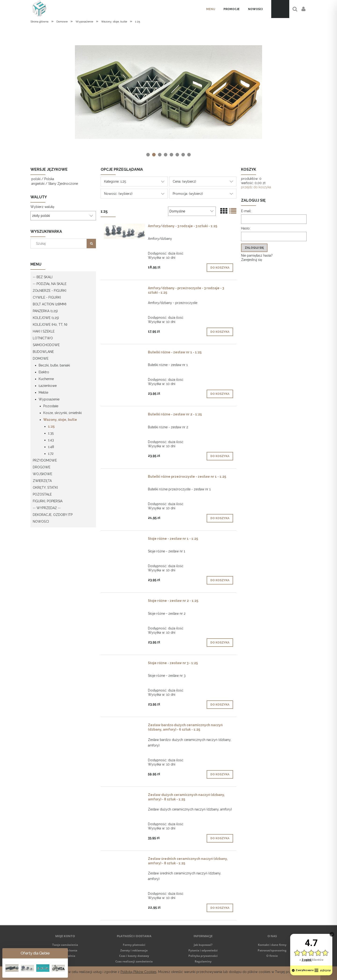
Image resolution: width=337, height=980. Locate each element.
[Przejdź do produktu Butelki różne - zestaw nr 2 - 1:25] (125, 415)
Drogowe (42, 467)
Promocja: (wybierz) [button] (188, 194)
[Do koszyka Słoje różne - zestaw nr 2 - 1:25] (220, 643)
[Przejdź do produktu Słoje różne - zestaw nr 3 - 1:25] (125, 664)
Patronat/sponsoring (272, 950)
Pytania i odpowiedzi (203, 950)
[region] (168, 92)
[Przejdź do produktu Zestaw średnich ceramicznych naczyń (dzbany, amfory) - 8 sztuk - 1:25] (125, 860)
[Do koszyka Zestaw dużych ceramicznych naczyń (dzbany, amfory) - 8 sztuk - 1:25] (220, 838)
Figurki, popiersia (48, 501)
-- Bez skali (43, 277)
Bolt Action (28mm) (50, 304)
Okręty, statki (45, 488)
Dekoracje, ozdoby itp (53, 515)
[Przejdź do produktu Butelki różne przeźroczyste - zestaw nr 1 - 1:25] (125, 478)
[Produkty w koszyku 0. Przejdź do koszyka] (280, 9)
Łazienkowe (48, 386)
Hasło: (246, 228)
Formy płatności (134, 945)
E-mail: (246, 211)
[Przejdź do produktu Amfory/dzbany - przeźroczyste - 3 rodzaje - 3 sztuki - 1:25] (125, 289)
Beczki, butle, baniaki (54, 365)
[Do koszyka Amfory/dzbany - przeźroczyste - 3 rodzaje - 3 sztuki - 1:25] (220, 332)
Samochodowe (46, 345)
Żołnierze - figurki (49, 291)
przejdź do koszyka (256, 187)
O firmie (272, 956)
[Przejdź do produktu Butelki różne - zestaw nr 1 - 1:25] (125, 353)
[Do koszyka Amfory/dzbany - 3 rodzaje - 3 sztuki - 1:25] (220, 268)
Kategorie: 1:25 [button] (115, 181)
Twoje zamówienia (65, 945)
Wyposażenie (49, 399)
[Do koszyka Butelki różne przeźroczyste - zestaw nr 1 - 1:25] (220, 518)
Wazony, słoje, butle (60, 420)
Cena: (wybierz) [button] (184, 181)
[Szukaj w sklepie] (60, 244)
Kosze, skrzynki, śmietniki (62, 413)
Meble (43, 392)
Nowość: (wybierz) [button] (118, 194)
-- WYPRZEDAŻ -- (47, 508)
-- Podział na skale (50, 284)
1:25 (51, 426)
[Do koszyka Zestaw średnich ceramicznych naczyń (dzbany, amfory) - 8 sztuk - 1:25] (220, 908)
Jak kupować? (203, 945)
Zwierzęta (42, 481)
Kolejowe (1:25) (46, 318)
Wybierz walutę (42, 207)
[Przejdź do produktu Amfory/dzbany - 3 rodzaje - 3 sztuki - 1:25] (125, 231)
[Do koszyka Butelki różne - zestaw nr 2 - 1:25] (220, 456)
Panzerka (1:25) (45, 311)
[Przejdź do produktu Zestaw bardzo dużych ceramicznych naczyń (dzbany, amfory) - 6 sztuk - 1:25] (125, 726)
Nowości (41, 521)
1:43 (51, 440)
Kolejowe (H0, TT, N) (50, 325)
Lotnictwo (43, 338)
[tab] (148, 155)
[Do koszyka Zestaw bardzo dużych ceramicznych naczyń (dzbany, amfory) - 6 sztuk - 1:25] (220, 774)
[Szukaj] (91, 244)
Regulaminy (203, 961)
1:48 (51, 447)
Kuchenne (46, 379)
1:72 (51, 454)
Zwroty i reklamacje (134, 950)
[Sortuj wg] (192, 211)
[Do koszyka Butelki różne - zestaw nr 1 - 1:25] (220, 394)
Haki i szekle (44, 331)
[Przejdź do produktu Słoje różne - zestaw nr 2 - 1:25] (125, 602)
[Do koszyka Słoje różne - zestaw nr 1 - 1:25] (220, 580)
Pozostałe (51, 406)
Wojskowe (42, 474)
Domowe (41, 359)
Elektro (44, 372)
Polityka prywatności (203, 956)
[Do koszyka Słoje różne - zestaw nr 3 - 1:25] (220, 705)
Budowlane (43, 352)
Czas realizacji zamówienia (134, 961)
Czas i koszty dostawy (134, 956)
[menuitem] (211, 9)
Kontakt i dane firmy (272, 945)
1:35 (51, 433)
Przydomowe (45, 460)
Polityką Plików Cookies (139, 972)
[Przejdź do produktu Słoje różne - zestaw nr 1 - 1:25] (125, 540)
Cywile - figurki (47, 297)
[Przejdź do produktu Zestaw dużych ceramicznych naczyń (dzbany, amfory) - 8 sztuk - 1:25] (125, 796)
